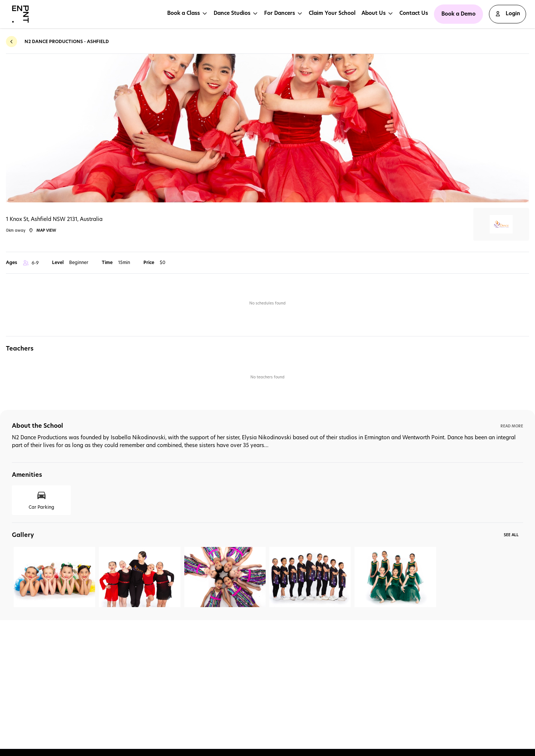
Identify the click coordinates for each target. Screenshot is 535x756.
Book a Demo (458, 14)
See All (511, 535)
